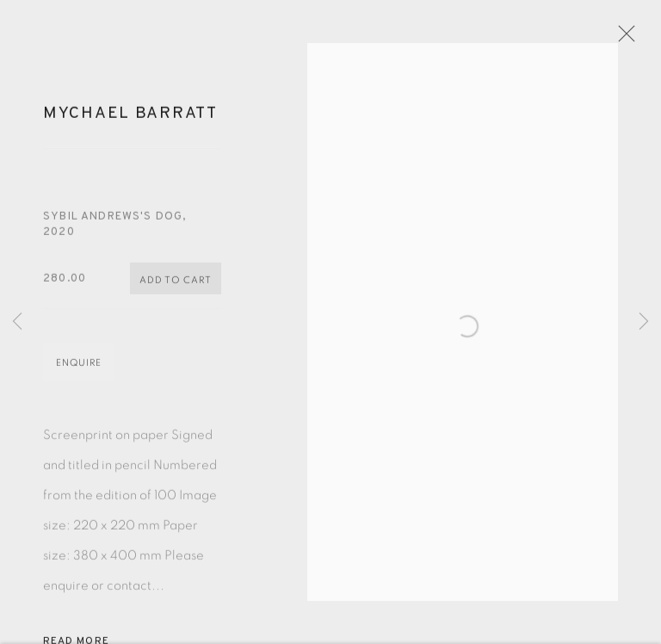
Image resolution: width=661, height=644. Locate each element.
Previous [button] (17, 322)
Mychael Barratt (130, 119)
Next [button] (644, 322)
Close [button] (624, 39)
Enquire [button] (79, 368)
